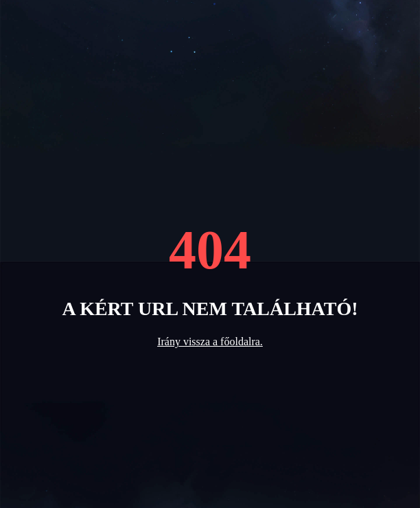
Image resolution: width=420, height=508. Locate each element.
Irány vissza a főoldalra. (210, 342)
